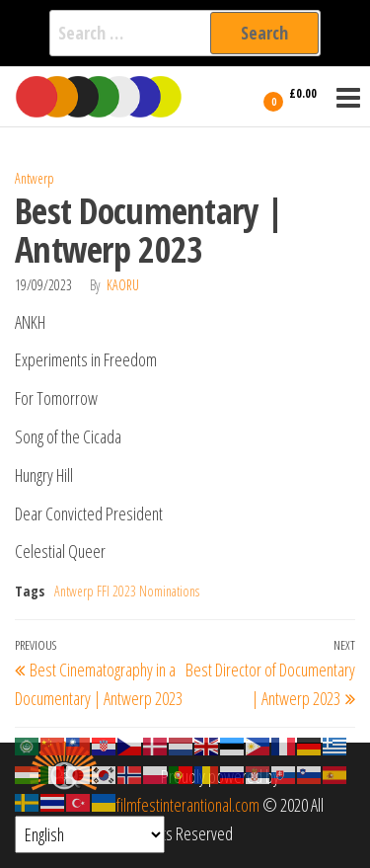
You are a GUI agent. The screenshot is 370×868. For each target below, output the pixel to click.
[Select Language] (90, 834)
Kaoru (123, 285)
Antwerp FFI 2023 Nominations (127, 591)
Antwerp (35, 178)
